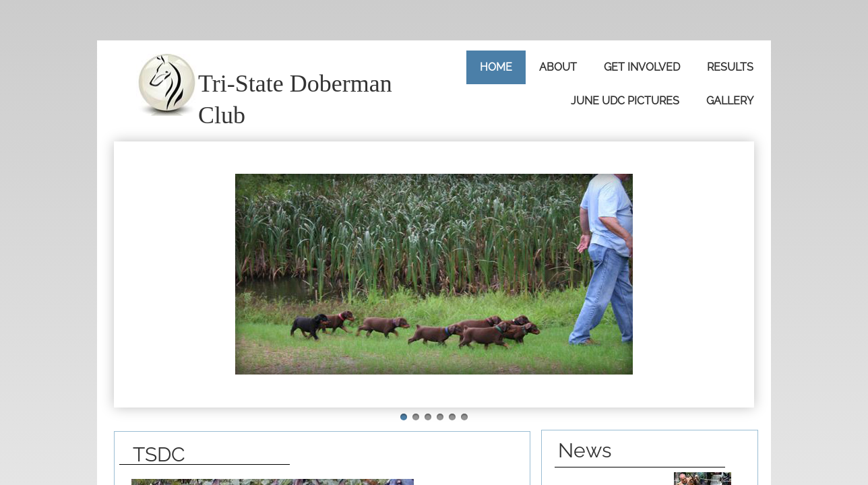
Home (496, 67)
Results (730, 67)
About (558, 67)
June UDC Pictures (625, 101)
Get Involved (642, 67)
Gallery (730, 101)
